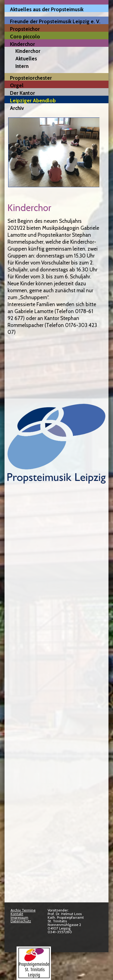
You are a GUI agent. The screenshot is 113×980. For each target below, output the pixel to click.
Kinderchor (22, 44)
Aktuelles (26, 59)
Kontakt (17, 914)
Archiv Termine (23, 910)
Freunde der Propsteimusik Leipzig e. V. (55, 21)
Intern (22, 66)
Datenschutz (21, 921)
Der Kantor (22, 93)
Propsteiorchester (31, 78)
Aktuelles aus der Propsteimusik (47, 9)
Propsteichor (25, 29)
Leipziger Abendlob (33, 100)
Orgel (17, 85)
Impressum (19, 917)
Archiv (17, 108)
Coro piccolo (25, 36)
